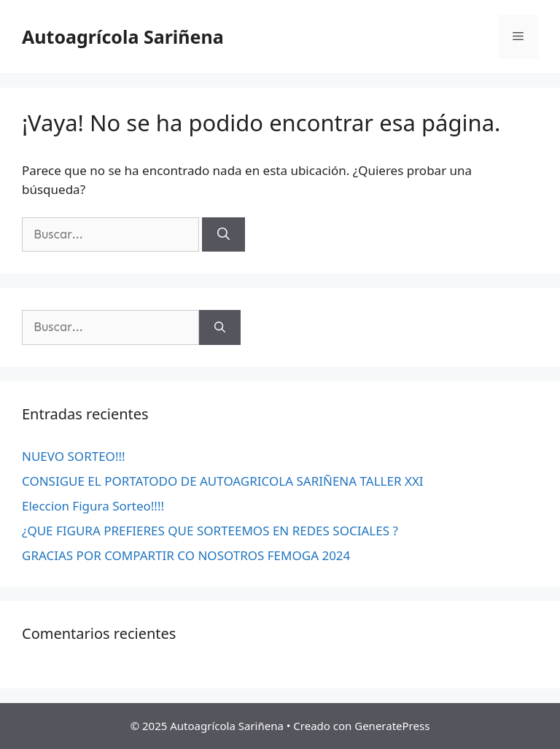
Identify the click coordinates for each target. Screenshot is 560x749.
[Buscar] (223, 235)
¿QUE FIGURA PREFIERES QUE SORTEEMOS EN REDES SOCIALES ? (210, 531)
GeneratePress (392, 726)
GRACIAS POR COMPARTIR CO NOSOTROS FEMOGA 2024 (186, 555)
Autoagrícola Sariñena (123, 36)
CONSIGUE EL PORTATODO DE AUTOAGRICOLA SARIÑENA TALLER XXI (223, 481)
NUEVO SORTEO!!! (74, 456)
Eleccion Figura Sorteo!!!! (93, 506)
